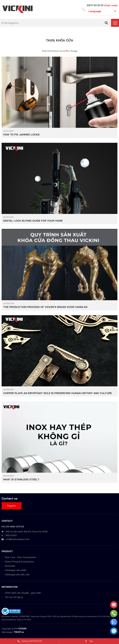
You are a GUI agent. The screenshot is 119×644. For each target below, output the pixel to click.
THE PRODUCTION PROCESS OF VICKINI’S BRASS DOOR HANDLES (45, 307)
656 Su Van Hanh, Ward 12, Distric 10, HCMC (27, 531)
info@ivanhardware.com (18, 539)
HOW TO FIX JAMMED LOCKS (21, 134)
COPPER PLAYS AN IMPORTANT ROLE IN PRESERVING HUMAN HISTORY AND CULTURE (58, 393)
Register (12, 506)
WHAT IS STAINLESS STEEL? (21, 479)
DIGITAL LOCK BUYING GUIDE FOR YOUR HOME (33, 221)
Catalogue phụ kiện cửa (17, 574)
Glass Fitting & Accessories (19, 561)
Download (10, 566)
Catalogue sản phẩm (16, 570)
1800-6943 (11, 535)
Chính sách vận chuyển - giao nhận (23, 593)
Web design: (7, 632)
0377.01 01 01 (95, 5)
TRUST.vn (19, 632)
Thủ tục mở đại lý (14, 597)
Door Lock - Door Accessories (20, 557)
